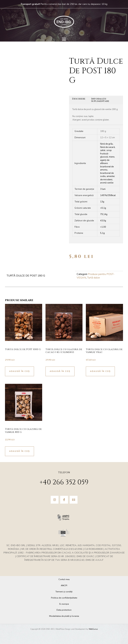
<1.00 (103, 227)
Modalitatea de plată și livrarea (64, 616)
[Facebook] (64, 500)
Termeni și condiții (64, 592)
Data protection (64, 610)
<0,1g (103, 208)
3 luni (103, 189)
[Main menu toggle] (64, 39)
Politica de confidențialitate (64, 598)
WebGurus (93, 629)
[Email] (74, 500)
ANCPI (64, 586)
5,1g (102, 233)
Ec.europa (64, 604)
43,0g (103, 221)
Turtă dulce (93, 278)
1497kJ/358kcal (108, 195)
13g (102, 202)
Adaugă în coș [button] (19, 371)
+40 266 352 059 (64, 482)
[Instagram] (55, 500)
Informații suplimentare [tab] (100, 100)
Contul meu (64, 579)
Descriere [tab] (79, 99)
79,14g (104, 214)
